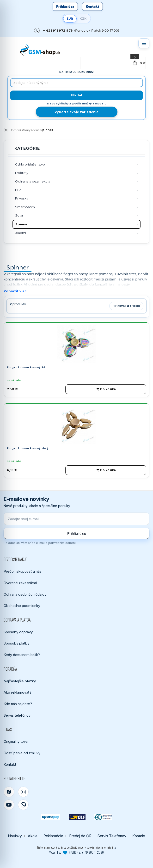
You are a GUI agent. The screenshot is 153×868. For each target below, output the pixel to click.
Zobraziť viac (15, 291)
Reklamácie (53, 836)
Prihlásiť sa (65, 6)
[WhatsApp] (23, 805)
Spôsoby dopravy (18, 632)
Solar (19, 215)
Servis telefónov (17, 715)
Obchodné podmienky (22, 606)
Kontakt (92, 6)
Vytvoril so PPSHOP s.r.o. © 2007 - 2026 (76, 852)
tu (115, 847)
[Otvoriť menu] (144, 43)
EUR (70, 19)
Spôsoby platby (16, 643)
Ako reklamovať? (18, 692)
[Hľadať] (76, 95)
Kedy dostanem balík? (22, 655)
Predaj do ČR (80, 836)
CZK (83, 19)
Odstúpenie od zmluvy (22, 753)
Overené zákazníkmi (20, 583)
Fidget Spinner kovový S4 (26, 367)
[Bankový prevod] (103, 817)
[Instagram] (23, 792)
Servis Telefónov (112, 836)
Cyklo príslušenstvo (30, 164)
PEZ (18, 190)
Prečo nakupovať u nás (23, 571)
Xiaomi (21, 233)
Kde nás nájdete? (18, 704)
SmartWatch (25, 207)
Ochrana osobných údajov (25, 594)
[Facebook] (9, 792)
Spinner (22, 224)
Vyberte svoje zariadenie (76, 112)
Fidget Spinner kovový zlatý (28, 448)
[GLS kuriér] (77, 817)
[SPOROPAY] (50, 817)
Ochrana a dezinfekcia (33, 181)
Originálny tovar (16, 741)
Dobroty (22, 173)
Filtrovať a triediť (126, 306)
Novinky (15, 836)
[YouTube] (9, 805)
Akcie (33, 836)
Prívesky (22, 198)
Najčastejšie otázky (20, 681)
